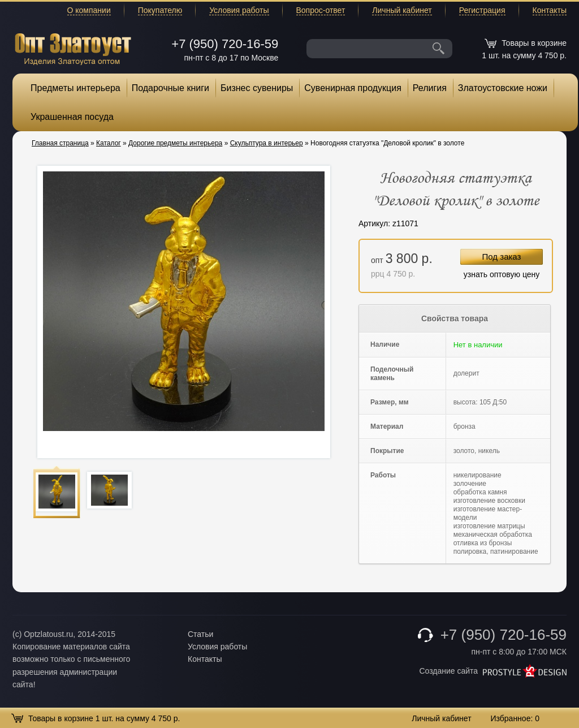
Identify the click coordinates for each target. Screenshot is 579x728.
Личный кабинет (402, 10)
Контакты (550, 10)
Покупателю (160, 10)
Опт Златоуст (73, 48)
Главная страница (60, 143)
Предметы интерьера (75, 88)
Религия (430, 88)
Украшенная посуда (72, 117)
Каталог (109, 143)
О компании (89, 10)
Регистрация (482, 10)
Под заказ (502, 257)
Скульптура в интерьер (267, 143)
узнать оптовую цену (502, 274)
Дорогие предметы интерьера (175, 143)
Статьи (200, 634)
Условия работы (239, 10)
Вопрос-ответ (321, 10)
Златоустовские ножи (503, 88)
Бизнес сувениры (257, 88)
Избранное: (515, 718)
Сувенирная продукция (353, 88)
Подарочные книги (170, 88)
